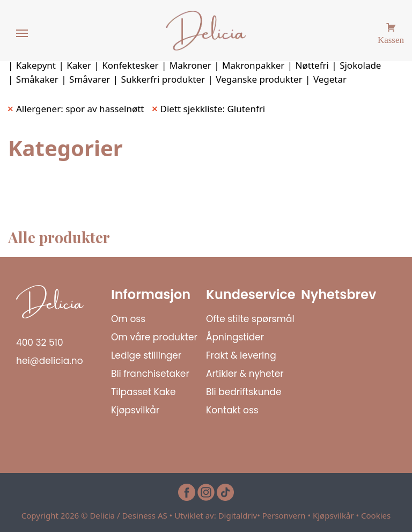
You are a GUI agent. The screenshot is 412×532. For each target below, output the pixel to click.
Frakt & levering (241, 355)
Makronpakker (253, 65)
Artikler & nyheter (245, 374)
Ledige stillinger (146, 355)
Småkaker (37, 79)
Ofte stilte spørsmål (250, 319)
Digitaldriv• (240, 515)
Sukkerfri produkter (163, 79)
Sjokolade (360, 65)
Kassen (391, 38)
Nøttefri (312, 65)
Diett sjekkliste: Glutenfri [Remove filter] (213, 109)
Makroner (190, 65)
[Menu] (23, 34)
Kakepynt (36, 65)
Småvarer (90, 79)
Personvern (284, 515)
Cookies (376, 515)
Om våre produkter (154, 337)
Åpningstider (235, 337)
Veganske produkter (259, 79)
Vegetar (330, 79)
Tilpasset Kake (144, 392)
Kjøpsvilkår (135, 410)
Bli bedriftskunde (244, 392)
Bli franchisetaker (150, 374)
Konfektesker (130, 65)
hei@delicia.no (50, 361)
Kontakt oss (232, 410)
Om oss (128, 319)
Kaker (79, 65)
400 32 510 (40, 342)
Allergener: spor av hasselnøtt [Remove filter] (80, 109)
